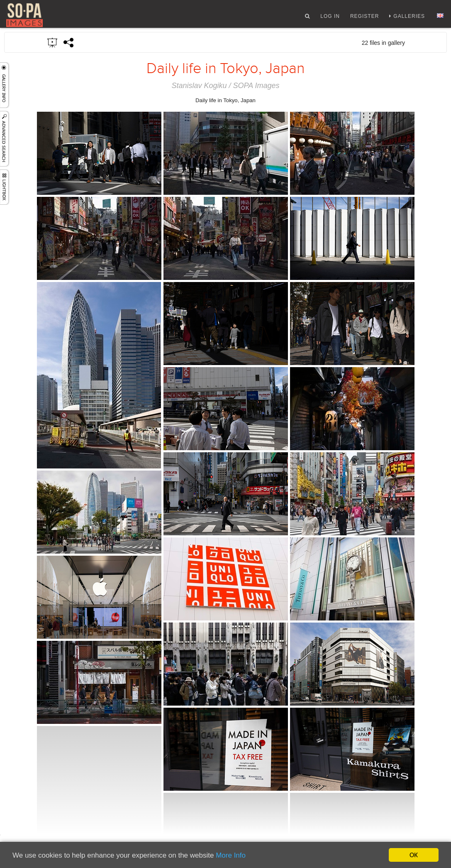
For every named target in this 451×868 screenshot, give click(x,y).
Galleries (409, 18)
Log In (330, 18)
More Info (231, 855)
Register (364, 18)
